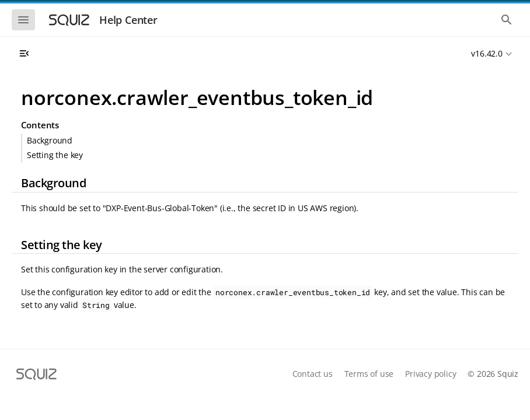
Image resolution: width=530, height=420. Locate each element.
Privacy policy (430, 374)
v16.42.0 (487, 53)
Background (50, 140)
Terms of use (369, 374)
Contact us (313, 374)
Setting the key (55, 155)
